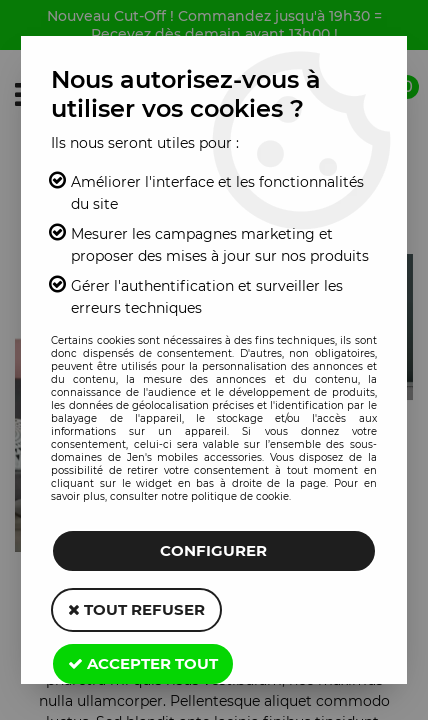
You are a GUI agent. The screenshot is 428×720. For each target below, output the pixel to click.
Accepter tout (143, 663)
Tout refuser (136, 609)
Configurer (213, 550)
